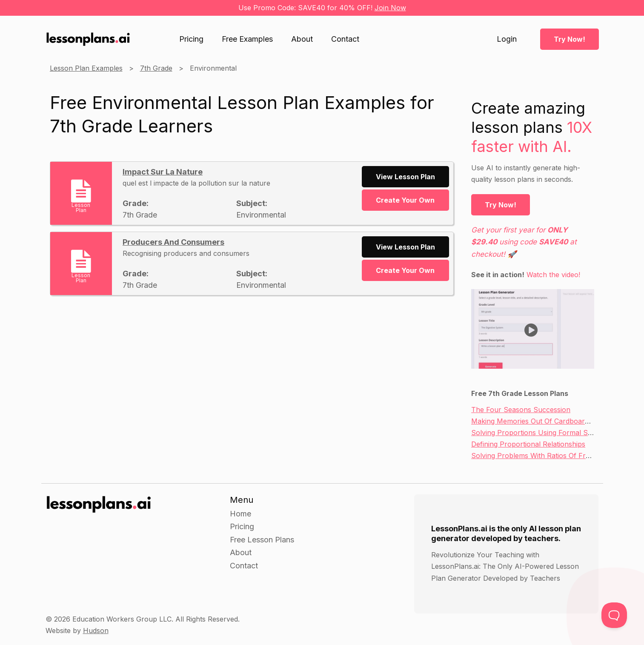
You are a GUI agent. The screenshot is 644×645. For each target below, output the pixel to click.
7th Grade (156, 68)
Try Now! (570, 39)
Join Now (390, 8)
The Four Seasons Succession (521, 410)
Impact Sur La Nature (163, 172)
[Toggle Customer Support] (614, 615)
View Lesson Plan (405, 177)
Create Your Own (405, 200)
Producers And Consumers (173, 242)
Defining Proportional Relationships (528, 444)
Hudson (96, 631)
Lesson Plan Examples (86, 68)
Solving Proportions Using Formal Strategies (543, 433)
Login (507, 39)
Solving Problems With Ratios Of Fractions (540, 456)
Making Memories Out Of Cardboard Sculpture (547, 421)
